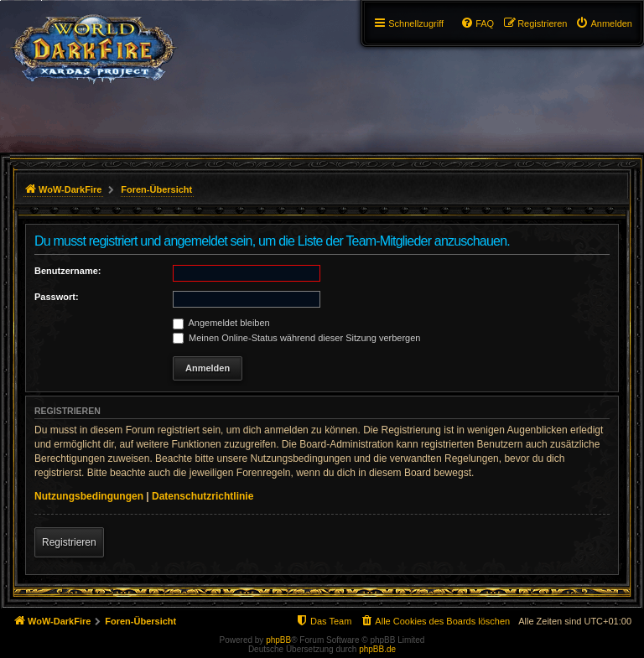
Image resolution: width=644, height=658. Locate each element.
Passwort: (57, 297)
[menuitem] (604, 23)
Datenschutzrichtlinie (203, 496)
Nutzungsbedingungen (89, 496)
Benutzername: (68, 271)
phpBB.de (377, 649)
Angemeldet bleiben (221, 323)
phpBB (278, 640)
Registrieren (69, 542)
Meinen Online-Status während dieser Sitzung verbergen (296, 338)
